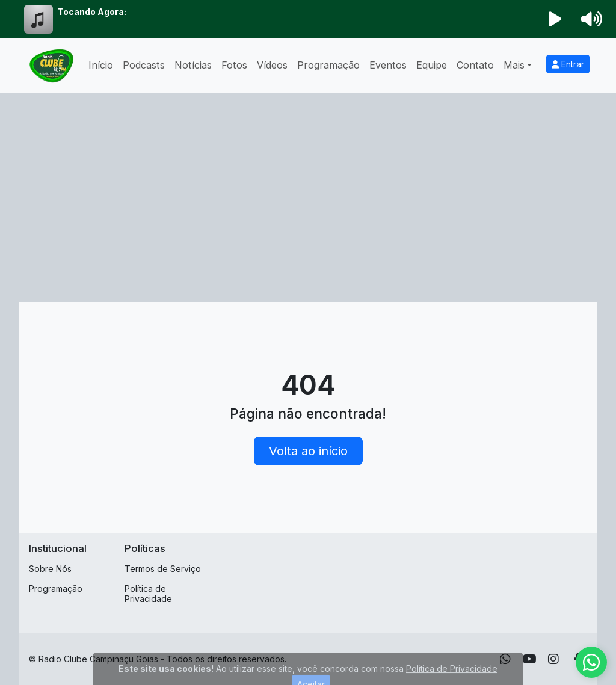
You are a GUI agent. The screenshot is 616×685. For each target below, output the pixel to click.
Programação (328, 65)
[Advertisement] (308, 212)
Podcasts (144, 65)
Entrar (568, 64)
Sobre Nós (50, 569)
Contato (475, 65)
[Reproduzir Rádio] (555, 19)
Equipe (432, 65)
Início (101, 65)
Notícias (193, 65)
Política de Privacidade (148, 594)
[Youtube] (530, 659)
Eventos (388, 65)
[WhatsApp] (505, 659)
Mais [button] (514, 65)
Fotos (234, 65)
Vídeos (272, 65)
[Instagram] (553, 659)
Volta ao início (308, 451)
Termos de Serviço (163, 569)
